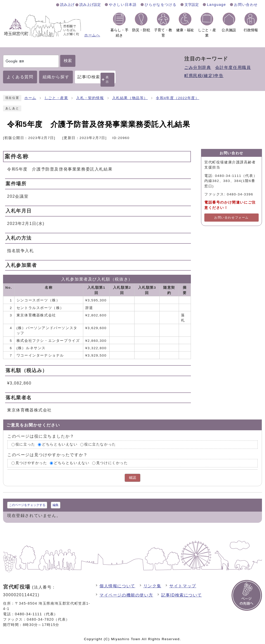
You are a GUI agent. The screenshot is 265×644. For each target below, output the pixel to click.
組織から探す (56, 77)
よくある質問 (20, 77)
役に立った (25, 445)
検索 (68, 61)
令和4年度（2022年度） (178, 98)
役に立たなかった (100, 445)
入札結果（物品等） (130, 98)
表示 (107, 79)
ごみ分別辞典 (198, 67)
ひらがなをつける (161, 5)
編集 (56, 505)
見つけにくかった (112, 463)
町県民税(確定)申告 (204, 76)
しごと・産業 (56, 98)
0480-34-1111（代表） (36, 614)
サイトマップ (183, 586)
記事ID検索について (181, 595)
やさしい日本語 (123, 5)
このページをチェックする (27, 505)
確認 (132, 478)
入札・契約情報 (90, 98)
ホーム (30, 98)
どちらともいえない (60, 445)
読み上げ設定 (90, 5)
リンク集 (152, 586)
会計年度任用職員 (233, 67)
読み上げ (67, 5)
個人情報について (117, 586)
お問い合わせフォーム (231, 218)
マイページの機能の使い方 (126, 595)
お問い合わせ (246, 5)
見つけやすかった (31, 463)
